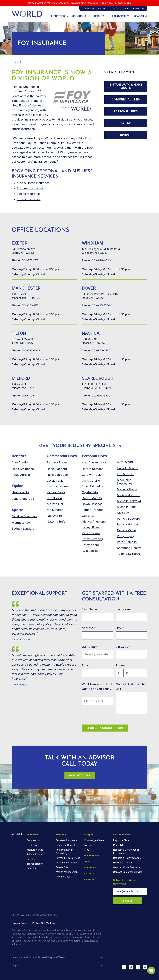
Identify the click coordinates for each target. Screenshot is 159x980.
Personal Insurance (66, 863)
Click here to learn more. (116, 3)
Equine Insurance (29, 194)
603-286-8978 (26, 351)
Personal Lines (126, 113)
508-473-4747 (26, 396)
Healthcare (33, 845)
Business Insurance (30, 188)
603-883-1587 (96, 351)
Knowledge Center (95, 840)
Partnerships (121, 16)
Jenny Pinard (91, 527)
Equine (126, 125)
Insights (99, 16)
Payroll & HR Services (68, 858)
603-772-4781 (26, 260)
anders (23, 529)
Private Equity (34, 854)
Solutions (79, 16)
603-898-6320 (96, 260)
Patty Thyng (125, 536)
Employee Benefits (66, 845)
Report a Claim (121, 840)
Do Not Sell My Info (43, 923)
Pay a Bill (118, 845)
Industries (58, 16)
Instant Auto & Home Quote (126, 87)
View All (31, 868)
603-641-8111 (25, 306)
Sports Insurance (29, 199)
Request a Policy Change (127, 858)
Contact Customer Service (128, 872)
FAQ (87, 850)
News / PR (90, 845)
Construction (34, 840)
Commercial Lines (126, 100)
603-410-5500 (96, 306)
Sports (126, 137)
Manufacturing (35, 850)
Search (141, 16)
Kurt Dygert (125, 462)
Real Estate (33, 859)
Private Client (63, 867)
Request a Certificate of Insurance (126, 851)
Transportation (35, 864)
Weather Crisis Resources (127, 867)
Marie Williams (127, 489)
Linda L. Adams (127, 468)
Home (15, 62)
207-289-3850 (96, 396)
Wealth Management (67, 872)
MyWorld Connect (123, 863)
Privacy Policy (20, 923)
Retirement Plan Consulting (64, 851)
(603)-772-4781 (80, 775)
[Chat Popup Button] (148, 967)
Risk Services (63, 877)
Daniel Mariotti (57, 469)
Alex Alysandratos (94, 462)
